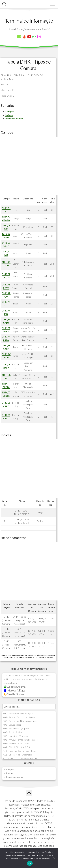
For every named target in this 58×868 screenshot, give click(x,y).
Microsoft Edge (14, 690)
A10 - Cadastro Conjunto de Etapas (20, 751)
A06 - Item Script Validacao (15, 736)
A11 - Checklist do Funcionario (17, 755)
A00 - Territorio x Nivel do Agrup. (18, 714)
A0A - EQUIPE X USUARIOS (16, 747)
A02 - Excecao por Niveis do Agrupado (21, 721)
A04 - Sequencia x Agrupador (16, 728)
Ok (30, 863)
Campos (10, 111)
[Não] (54, 858)
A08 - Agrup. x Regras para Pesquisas (20, 740)
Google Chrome (15, 687)
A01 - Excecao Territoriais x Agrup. (19, 717)
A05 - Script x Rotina (13, 732)
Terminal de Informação (29, 21)
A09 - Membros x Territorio (16, 743)
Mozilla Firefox (14, 694)
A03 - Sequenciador (12, 725)
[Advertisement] (29, 166)
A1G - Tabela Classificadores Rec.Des (20, 758)
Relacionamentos (14, 118)
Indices (9, 115)
